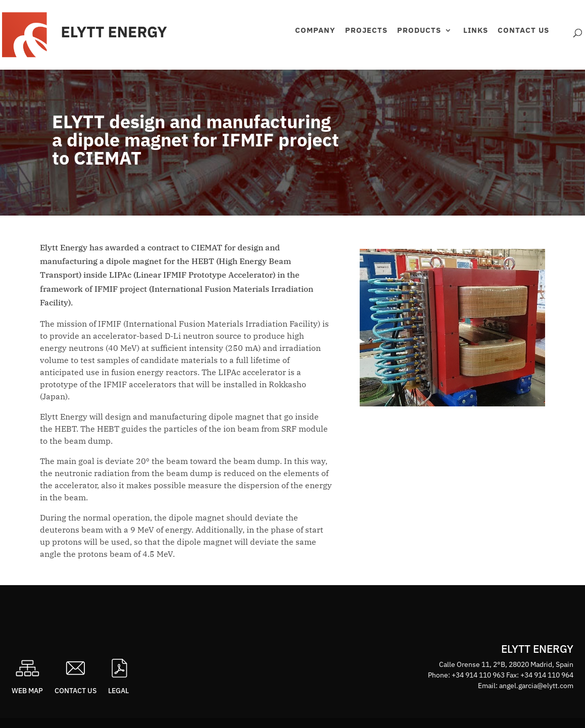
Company (315, 31)
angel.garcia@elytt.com (536, 686)
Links (476, 31)
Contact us (523, 31)
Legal (118, 691)
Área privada (562, 43)
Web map (27, 691)
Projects (366, 31)
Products (419, 31)
